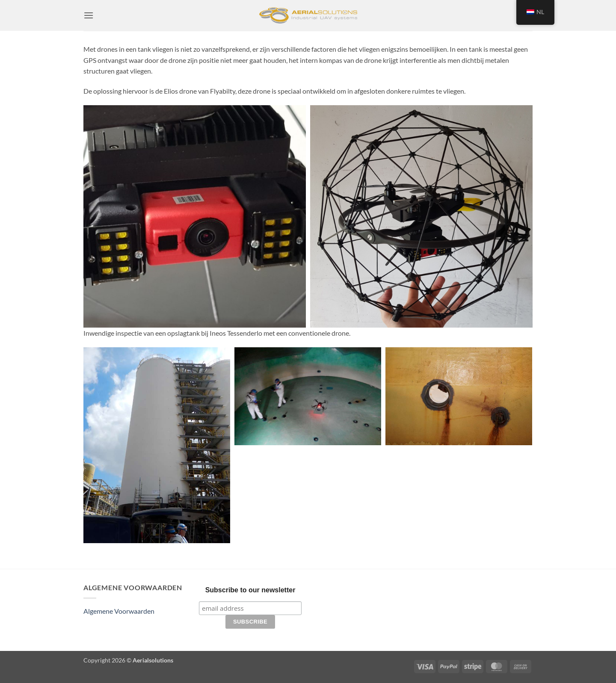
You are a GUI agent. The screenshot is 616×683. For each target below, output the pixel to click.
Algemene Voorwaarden (119, 611)
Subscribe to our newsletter (250, 590)
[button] (89, 15)
